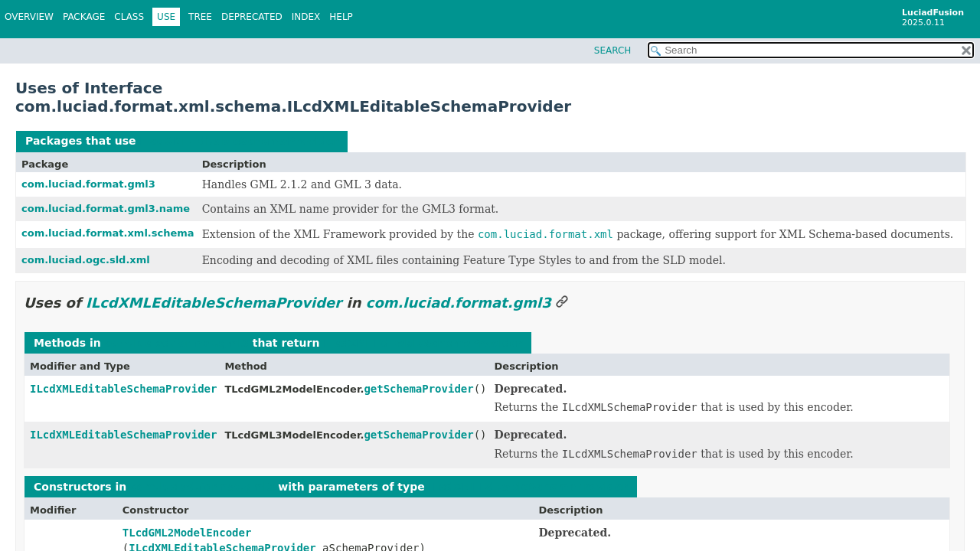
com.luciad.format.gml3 (88, 184)
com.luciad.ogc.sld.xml (86, 260)
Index (306, 17)
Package (84, 17)
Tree (200, 17)
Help (341, 17)
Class (129, 17)
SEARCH (613, 51)
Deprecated (252, 17)
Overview (29, 17)
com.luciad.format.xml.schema (108, 233)
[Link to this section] (562, 303)
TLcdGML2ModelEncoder (187, 533)
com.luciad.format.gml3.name (106, 209)
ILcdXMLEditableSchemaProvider (239, 141)
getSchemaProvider (418, 389)
